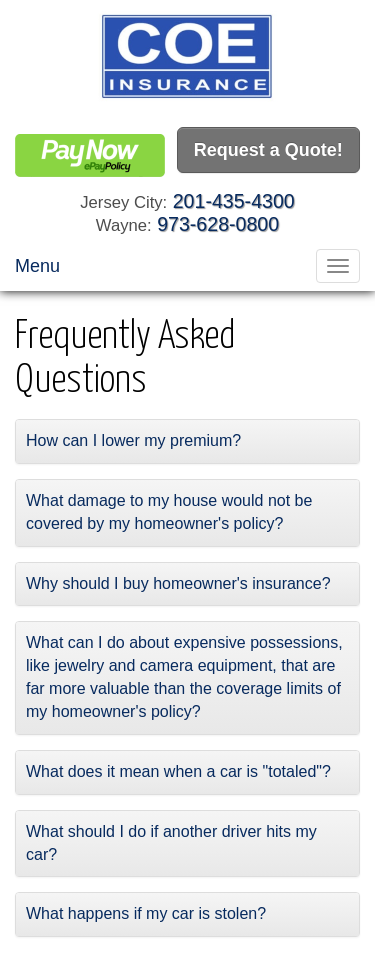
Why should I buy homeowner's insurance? (178, 583)
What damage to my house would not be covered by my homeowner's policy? (169, 512)
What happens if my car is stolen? (146, 913)
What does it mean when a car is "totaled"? (178, 771)
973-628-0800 (218, 224)
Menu (37, 266)
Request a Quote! (268, 150)
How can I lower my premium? (133, 440)
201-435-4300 (234, 201)
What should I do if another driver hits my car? (171, 843)
